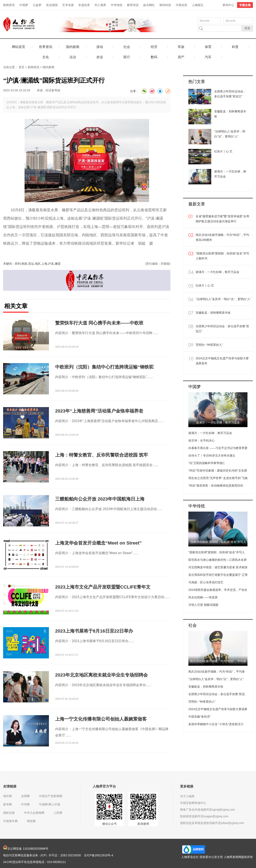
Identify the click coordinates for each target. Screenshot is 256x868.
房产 (181, 57)
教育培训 (133, 5)
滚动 (100, 47)
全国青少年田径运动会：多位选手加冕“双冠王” (222, 329)
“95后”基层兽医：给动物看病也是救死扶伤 (216, 486)
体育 (208, 47)
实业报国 (52, 5)
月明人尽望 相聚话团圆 (203, 605)
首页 (21, 67)
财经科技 (165, 5)
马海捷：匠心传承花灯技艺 (206, 582)
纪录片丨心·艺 (205, 286)
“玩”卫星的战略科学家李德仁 (207, 463)
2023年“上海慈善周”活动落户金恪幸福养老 (99, 411)
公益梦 (37, 5)
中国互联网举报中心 (193, 803)
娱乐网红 (149, 5)
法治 (73, 57)
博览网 (31, 821)
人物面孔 (198, 5)
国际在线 (9, 813)
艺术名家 (68, 5)
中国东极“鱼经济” (199, 717)
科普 (235, 47)
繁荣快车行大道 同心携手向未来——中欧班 (99, 323)
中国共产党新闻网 (51, 796)
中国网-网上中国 (50, 804)
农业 (100, 57)
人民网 (58, 813)
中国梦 (24, 5)
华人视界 (100, 5)
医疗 (127, 57)
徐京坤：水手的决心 (201, 440)
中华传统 (117, 5)
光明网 (25, 796)
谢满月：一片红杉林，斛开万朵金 (217, 272)
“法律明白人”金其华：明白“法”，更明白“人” (223, 299)
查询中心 (228, 5)
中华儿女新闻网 (34, 813)
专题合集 (245, 5)
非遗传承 (84, 5)
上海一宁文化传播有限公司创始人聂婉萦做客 (101, 719)
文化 (46, 57)
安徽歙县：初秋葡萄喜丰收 (213, 313)
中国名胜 (181, 5)
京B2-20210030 (71, 855)
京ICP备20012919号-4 (98, 855)
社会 (127, 47)
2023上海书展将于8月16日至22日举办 (94, 631)
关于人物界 (187, 796)
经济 (154, 47)
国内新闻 (73, 47)
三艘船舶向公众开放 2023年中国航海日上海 (100, 499)
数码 (154, 57)
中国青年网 (10, 821)
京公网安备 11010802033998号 (26, 849)
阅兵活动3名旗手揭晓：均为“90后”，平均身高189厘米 (222, 237)
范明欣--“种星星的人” (209, 345)
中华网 (25, 804)
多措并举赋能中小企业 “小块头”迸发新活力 (216, 724)
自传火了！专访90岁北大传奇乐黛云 (212, 455)
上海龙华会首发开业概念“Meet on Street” (98, 543)
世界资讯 (46, 47)
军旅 (181, 47)
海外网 (7, 796)
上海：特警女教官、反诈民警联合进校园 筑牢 (102, 455)
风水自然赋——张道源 (203, 597)
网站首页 (19, 47)
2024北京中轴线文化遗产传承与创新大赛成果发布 (222, 361)
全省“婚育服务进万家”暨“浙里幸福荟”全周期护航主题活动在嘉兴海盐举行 (222, 219)
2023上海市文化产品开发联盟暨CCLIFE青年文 (103, 587)
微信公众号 (109, 824)
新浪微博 (143, 824)
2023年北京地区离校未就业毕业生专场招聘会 (101, 675)
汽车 (208, 57)
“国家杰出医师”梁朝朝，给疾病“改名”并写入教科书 (222, 256)
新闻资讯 (9, 5)
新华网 (7, 804)
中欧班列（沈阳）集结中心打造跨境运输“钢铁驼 (104, 367)
